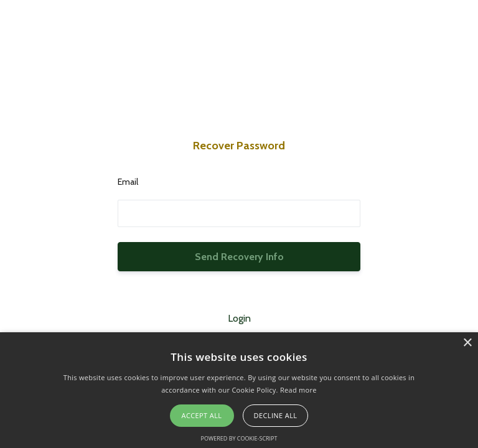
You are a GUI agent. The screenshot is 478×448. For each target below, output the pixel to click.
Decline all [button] (276, 415)
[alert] (239, 390)
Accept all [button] (202, 415)
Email (128, 182)
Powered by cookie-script (239, 438)
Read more (298, 390)
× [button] (467, 343)
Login (239, 318)
